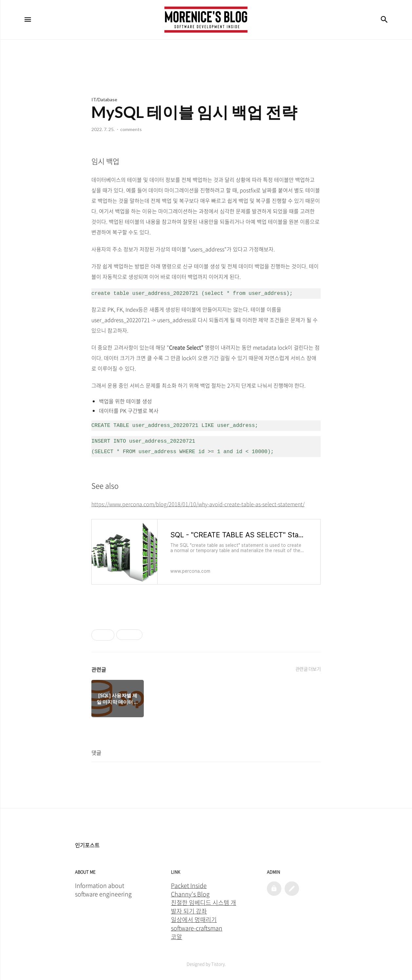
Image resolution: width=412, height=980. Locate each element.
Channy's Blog (190, 894)
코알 (177, 937)
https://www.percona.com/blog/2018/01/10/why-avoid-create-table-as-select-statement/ (198, 504)
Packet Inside (189, 886)
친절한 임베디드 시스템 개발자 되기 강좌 (204, 907)
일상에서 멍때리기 (194, 920)
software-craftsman (197, 928)
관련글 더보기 (308, 669)
